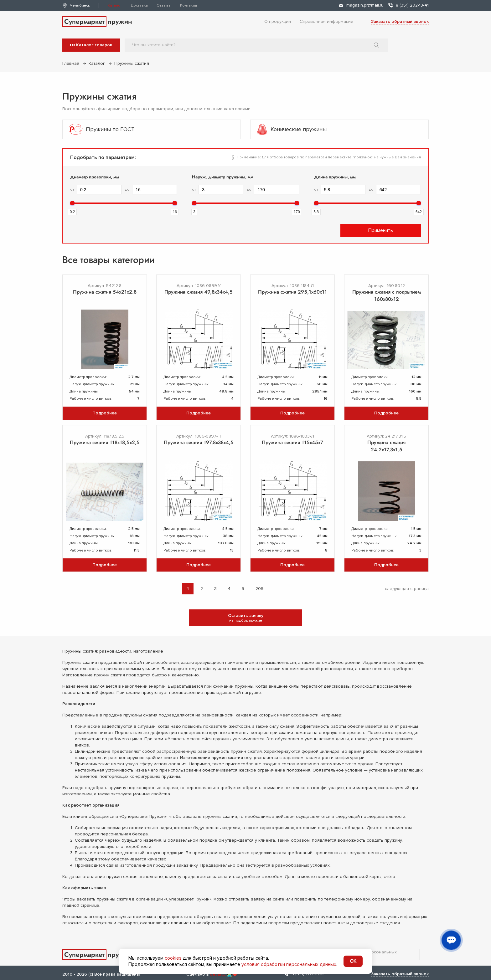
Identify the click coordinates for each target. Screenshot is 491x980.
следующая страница (407, 589)
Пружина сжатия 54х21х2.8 (105, 292)
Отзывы (164, 5)
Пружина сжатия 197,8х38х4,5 (199, 442)
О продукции (278, 21)
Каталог (115, 5)
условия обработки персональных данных (289, 964)
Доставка (139, 5)
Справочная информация (326, 21)
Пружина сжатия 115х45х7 (292, 442)
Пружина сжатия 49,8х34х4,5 (199, 292)
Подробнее (105, 413)
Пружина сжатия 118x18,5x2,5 (105, 442)
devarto (218, 974)
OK (353, 961)
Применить (381, 230)
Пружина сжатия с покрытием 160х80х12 (387, 295)
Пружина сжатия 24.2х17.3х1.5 (386, 446)
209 (260, 589)
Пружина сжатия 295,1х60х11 (292, 292)
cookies (173, 958)
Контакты (189, 5)
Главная (71, 63)
